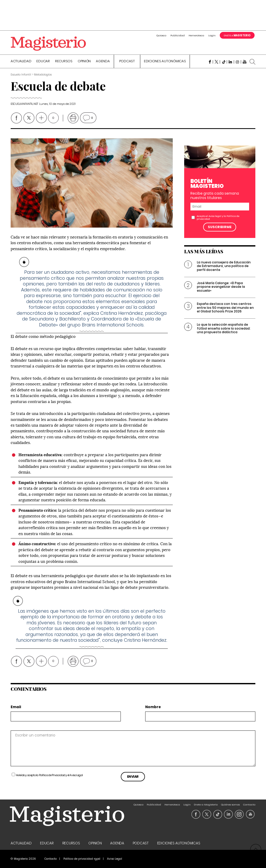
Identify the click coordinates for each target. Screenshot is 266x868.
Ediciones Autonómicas (165, 61)
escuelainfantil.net (24, 104)
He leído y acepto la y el (49, 775)
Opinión (84, 61)
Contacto (249, 805)
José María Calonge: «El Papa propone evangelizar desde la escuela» (221, 287)
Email (16, 707)
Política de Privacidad (52, 775)
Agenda (103, 61)
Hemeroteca (196, 35)
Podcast (127, 61)
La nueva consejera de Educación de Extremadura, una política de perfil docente (224, 266)
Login (212, 35)
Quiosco (161, 35)
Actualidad (21, 61)
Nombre (153, 707)
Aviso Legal (76, 775)
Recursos (64, 61)
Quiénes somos (230, 805)
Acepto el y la (218, 217)
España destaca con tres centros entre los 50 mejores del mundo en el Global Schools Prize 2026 (225, 307)
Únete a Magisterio (206, 805)
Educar (43, 61)
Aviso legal (215, 216)
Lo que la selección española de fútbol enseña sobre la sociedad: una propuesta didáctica (224, 328)
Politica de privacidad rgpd (82, 859)
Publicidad (178, 35)
